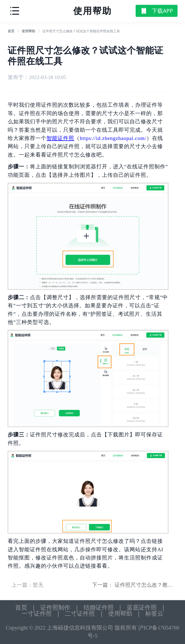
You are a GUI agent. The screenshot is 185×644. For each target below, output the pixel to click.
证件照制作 (55, 608)
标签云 (154, 614)
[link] (11, 31)
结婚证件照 (99, 608)
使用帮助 (28, 31)
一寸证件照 (37, 614)
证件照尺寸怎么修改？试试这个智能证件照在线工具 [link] (81, 31)
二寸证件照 (80, 614)
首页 (11, 31)
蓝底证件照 (142, 608)
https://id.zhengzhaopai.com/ (113, 138)
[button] (15, 10)
